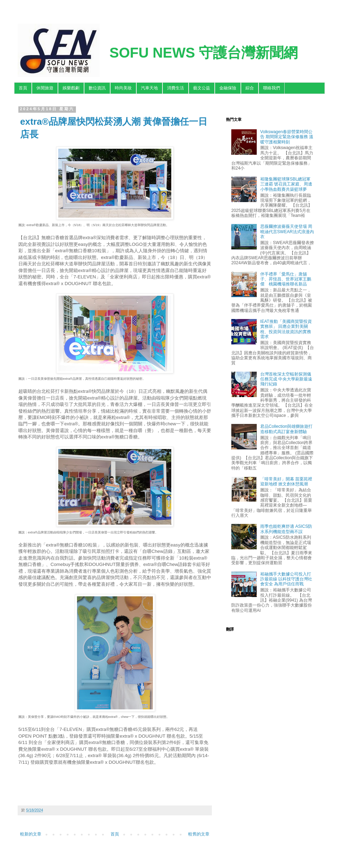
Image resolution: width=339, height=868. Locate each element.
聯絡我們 (272, 88)
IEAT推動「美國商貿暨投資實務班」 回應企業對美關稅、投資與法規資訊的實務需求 (286, 329)
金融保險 (228, 88)
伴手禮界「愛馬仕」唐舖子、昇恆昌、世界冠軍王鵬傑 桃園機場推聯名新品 (286, 279)
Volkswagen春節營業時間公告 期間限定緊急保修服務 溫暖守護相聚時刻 (287, 137)
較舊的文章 (199, 834)
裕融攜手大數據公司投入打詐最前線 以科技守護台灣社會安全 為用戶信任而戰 (286, 579)
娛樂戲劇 (71, 88)
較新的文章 (31, 834)
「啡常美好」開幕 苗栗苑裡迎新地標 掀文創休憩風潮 (286, 482)
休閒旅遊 (45, 88)
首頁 (23, 88)
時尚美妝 (123, 88)
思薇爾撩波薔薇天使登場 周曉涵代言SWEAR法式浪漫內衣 (287, 232)
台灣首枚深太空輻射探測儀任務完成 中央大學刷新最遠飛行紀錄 (286, 379)
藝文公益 (202, 88)
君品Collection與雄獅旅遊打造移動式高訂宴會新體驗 (287, 429)
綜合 (250, 88)
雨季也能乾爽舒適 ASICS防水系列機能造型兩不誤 (286, 529)
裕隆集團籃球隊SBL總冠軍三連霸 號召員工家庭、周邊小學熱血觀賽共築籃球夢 (286, 184)
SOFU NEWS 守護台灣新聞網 (204, 53)
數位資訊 (97, 88)
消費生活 (176, 88)
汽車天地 (149, 88)
